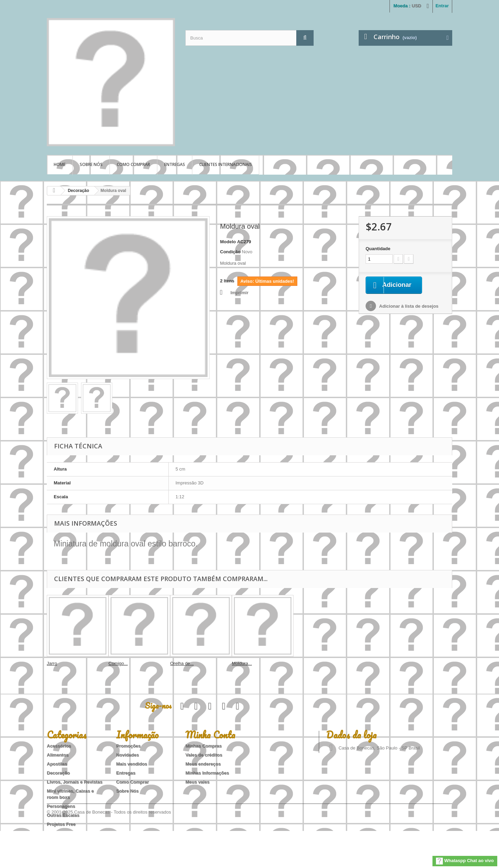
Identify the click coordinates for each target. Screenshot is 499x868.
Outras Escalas (63, 815)
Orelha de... (182, 663)
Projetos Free (61, 824)
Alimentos (58, 755)
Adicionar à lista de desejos (408, 307)
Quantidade (378, 249)
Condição (230, 252)
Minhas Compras (204, 746)
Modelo (228, 242)
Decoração (78, 191)
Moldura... (242, 663)
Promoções (128, 746)
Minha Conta (210, 735)
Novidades (128, 755)
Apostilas (57, 764)
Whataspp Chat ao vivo (465, 861)
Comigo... (118, 663)
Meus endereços (203, 764)
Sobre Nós (91, 164)
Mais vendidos (132, 764)
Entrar (442, 6)
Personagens (61, 806)
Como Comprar (133, 164)
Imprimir (239, 293)
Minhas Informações (207, 773)
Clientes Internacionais (226, 164)
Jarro (52, 663)
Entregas (175, 164)
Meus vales (197, 782)
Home (60, 164)
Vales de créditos (204, 755)
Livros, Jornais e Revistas (75, 782)
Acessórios (59, 746)
